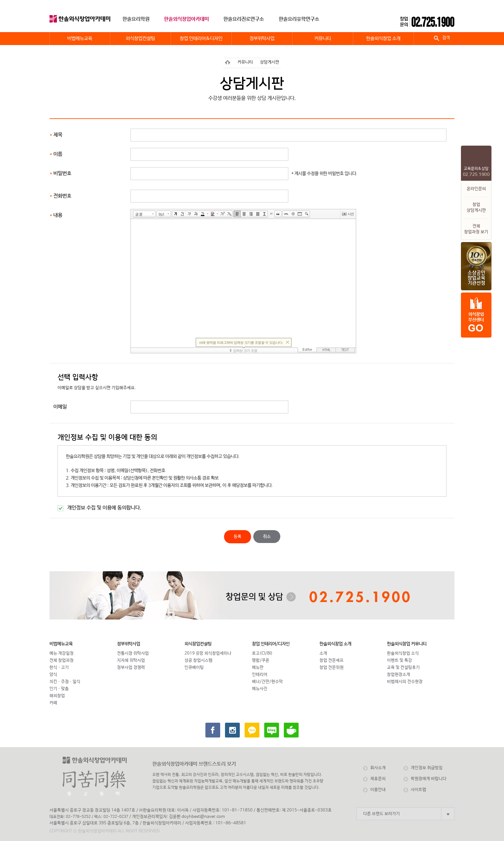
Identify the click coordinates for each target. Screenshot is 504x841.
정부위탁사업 (129, 644)
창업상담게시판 (476, 208)
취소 (267, 537)
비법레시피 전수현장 (405, 682)
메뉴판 (258, 668)
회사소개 (378, 768)
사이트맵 (419, 790)
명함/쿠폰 (261, 660)
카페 (53, 703)
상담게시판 (270, 62)
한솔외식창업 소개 (335, 644)
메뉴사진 (260, 689)
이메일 (60, 407)
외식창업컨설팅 (198, 644)
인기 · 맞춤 (59, 689)
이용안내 (378, 790)
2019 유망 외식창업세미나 (208, 653)
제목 (58, 135)
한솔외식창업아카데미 (186, 19)
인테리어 (260, 675)
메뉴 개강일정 (62, 653)
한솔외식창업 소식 (403, 653)
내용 (58, 215)
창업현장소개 (399, 675)
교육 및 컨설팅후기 (403, 668)
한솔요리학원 (136, 19)
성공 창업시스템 (198, 660)
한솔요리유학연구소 (299, 19)
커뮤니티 (245, 62)
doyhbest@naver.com (203, 817)
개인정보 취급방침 (427, 768)
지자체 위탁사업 (131, 660)
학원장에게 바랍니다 (429, 779)
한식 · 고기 (59, 668)
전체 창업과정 (62, 660)
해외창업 (57, 696)
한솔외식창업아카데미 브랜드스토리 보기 (194, 764)
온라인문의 (476, 189)
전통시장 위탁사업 (133, 653)
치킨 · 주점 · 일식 (65, 682)
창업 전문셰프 (332, 660)
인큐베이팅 (194, 668)
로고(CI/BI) (262, 653)
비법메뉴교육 (61, 644)
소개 (323, 653)
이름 (58, 154)
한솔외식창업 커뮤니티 (407, 644)
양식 (53, 675)
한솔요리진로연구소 (244, 19)
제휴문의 (378, 779)
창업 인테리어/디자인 (271, 644)
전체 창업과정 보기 (476, 229)
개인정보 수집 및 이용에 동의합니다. (104, 508)
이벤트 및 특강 (400, 660)
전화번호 (62, 196)
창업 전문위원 (332, 668)
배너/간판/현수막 (267, 682)
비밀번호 (62, 173)
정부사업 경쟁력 (131, 668)
